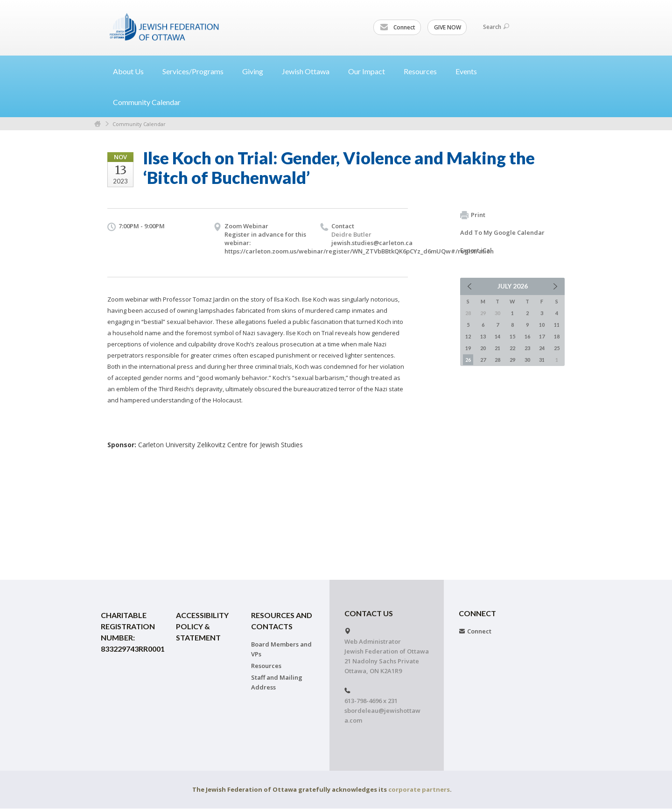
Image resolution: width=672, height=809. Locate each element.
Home (98, 124)
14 (497, 336)
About (132, 71)
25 (557, 348)
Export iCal (476, 250)
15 (512, 336)
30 (527, 360)
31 (542, 360)
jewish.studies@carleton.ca (372, 243)
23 (527, 348)
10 (542, 325)
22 (512, 348)
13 (483, 336)
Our (370, 71)
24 (542, 348)
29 (512, 360)
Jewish (309, 71)
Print (473, 215)
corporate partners (419, 789)
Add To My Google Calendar (502, 232)
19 (468, 348)
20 (483, 348)
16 (527, 336)
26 (468, 360)
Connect (398, 28)
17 (542, 336)
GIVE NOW (448, 27)
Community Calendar (147, 102)
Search (496, 27)
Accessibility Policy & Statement (202, 626)
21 (497, 348)
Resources (266, 666)
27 (483, 360)
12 (468, 336)
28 (497, 360)
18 (557, 336)
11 (557, 325)
